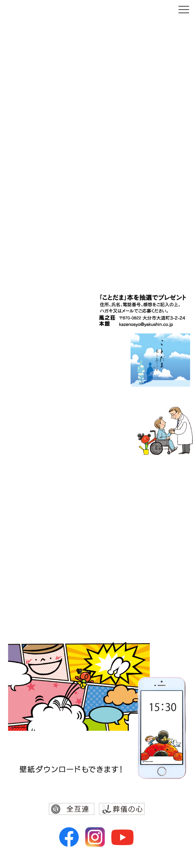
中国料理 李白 (150, 536)
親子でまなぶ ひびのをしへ (152, 41)
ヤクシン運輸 (151, 514)
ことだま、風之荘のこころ (156, 246)
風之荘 (160, 504)
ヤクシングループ (129, 480)
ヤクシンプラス (148, 581)
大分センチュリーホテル (136, 525)
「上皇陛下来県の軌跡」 (135, 215)
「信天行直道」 (156, 266)
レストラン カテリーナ (139, 548)
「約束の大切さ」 (150, 53)
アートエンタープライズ (136, 593)
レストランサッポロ (142, 570)
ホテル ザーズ (150, 559)
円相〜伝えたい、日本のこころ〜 (148, 203)
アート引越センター (142, 604)
